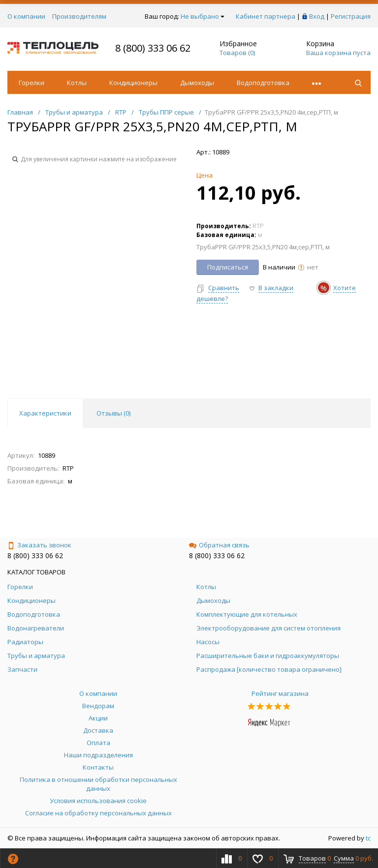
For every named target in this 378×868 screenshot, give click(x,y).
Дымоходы (197, 83)
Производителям (79, 16)
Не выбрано (203, 16)
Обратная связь (219, 545)
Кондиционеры (133, 83)
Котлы (77, 83)
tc (368, 838)
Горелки (31, 83)
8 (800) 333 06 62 (153, 48)
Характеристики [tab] (45, 413)
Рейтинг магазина (280, 693)
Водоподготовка (263, 83)
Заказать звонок (39, 545)
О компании (26, 16)
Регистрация (351, 16)
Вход (317, 16)
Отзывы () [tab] (113, 413)
